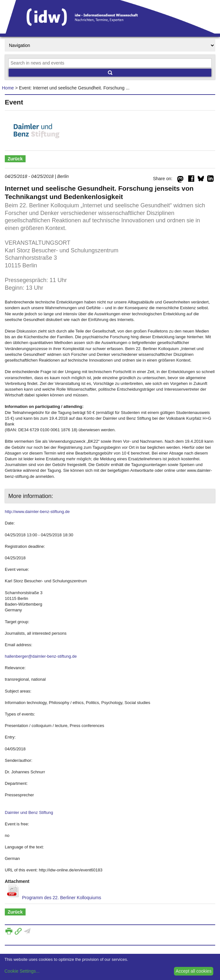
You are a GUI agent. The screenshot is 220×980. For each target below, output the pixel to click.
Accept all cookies (193, 971)
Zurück (15, 159)
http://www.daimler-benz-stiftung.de (37, 512)
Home (8, 88)
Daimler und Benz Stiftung (29, 812)
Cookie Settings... (22, 971)
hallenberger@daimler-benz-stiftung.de (41, 656)
